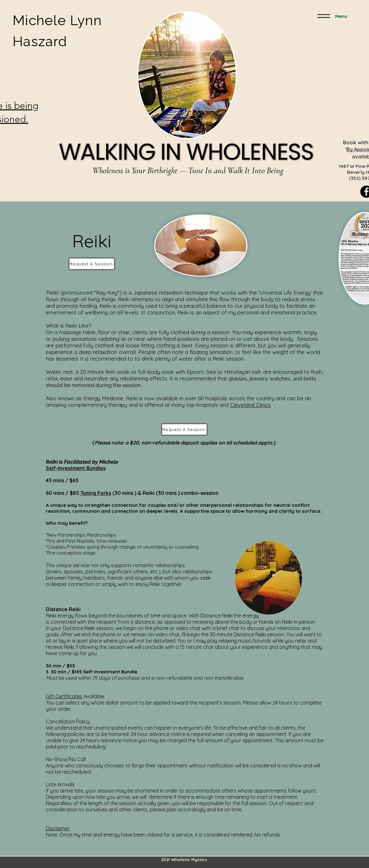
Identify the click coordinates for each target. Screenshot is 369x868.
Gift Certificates (64, 696)
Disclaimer (58, 828)
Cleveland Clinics (250, 405)
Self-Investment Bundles (76, 468)
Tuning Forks (96, 493)
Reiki (149, 493)
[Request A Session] (92, 264)
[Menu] (331, 16)
